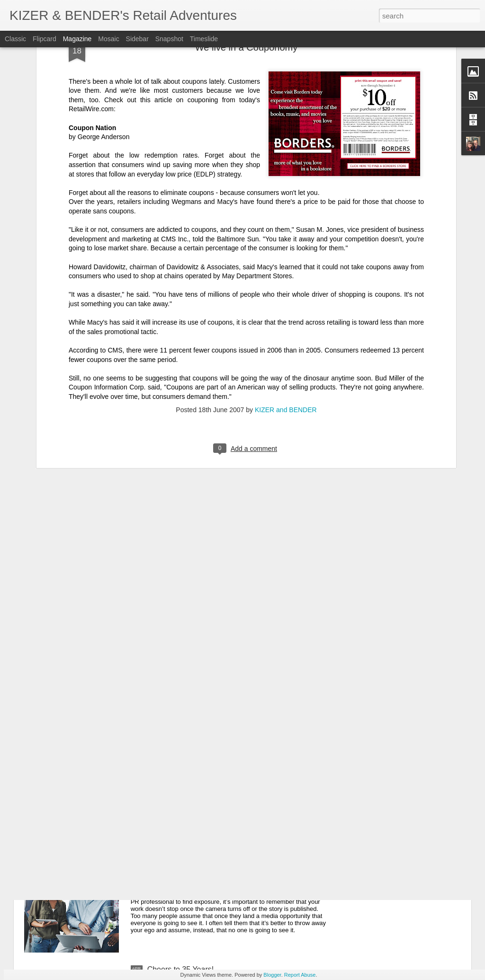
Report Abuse (300, 975)
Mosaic (108, 39)
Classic (15, 39)
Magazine (77, 39)
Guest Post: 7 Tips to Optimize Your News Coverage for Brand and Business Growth (235, 866)
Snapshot (169, 39)
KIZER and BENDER (286, 289)
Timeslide (204, 39)
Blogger (272, 975)
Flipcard (45, 39)
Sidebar (137, 39)
